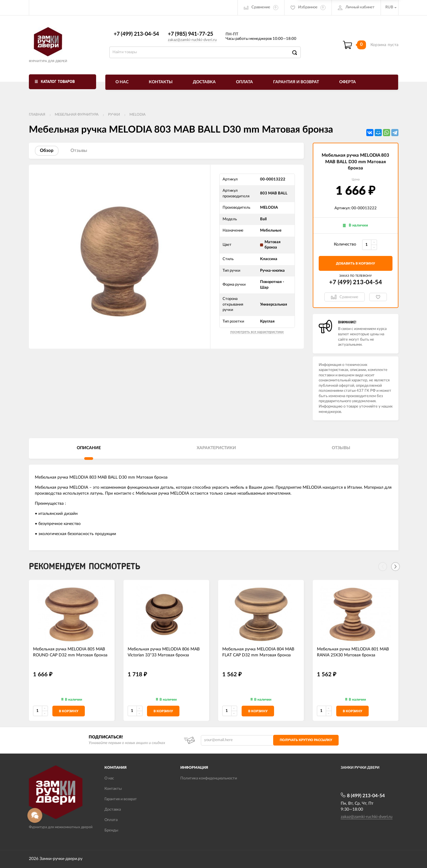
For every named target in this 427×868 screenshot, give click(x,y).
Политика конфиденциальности (209, 778)
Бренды (111, 830)
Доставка (204, 82)
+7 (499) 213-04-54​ (136, 34)
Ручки (114, 114)
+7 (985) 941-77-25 (190, 34)
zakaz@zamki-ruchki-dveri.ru (192, 40)
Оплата (244, 82)
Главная (37, 114)
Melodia (137, 114)
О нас (122, 82)
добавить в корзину (355, 264)
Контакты (161, 82)
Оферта (348, 82)
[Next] (395, 567)
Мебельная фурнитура (77, 114)
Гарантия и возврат (296, 82)
